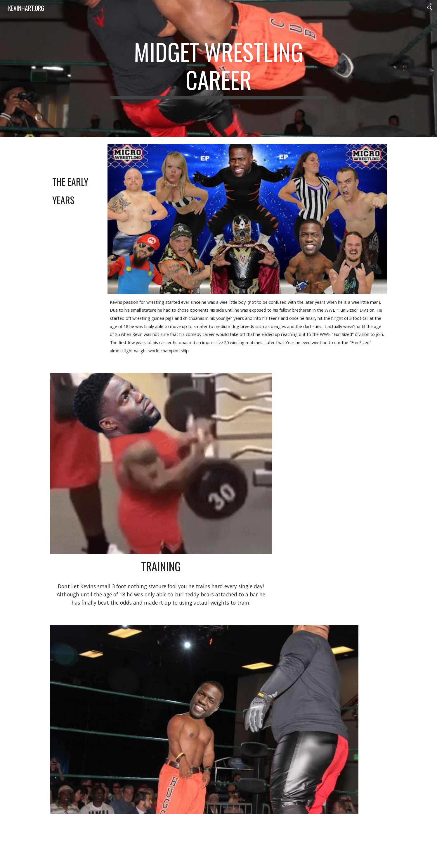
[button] (430, 8)
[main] (218, 68)
